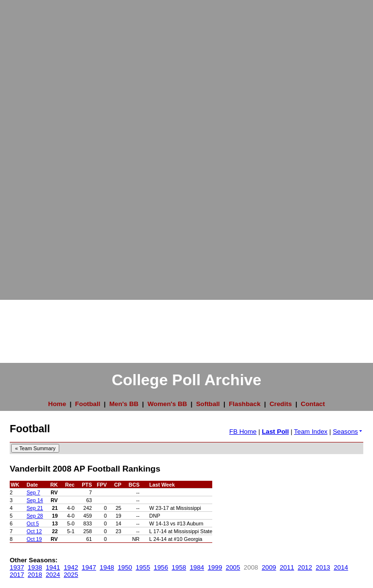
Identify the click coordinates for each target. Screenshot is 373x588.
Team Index (311, 432)
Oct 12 (34, 531)
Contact (313, 404)
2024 (53, 575)
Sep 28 (35, 516)
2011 (287, 567)
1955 (143, 567)
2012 (305, 567)
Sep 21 (35, 508)
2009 (269, 567)
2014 (341, 567)
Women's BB (167, 404)
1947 (89, 567)
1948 (107, 567)
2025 (71, 575)
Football (88, 404)
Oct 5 (33, 523)
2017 (17, 575)
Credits (281, 404)
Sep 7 (34, 492)
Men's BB (124, 404)
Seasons (348, 432)
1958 (179, 567)
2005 (233, 567)
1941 (53, 567)
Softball (208, 404)
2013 (323, 567)
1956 (161, 567)
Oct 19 (34, 539)
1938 (35, 567)
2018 (35, 575)
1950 (125, 567)
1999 (215, 567)
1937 (17, 567)
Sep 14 (35, 500)
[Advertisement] (39, 146)
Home (57, 404)
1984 (197, 567)
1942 (71, 567)
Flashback (245, 404)
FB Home (243, 432)
